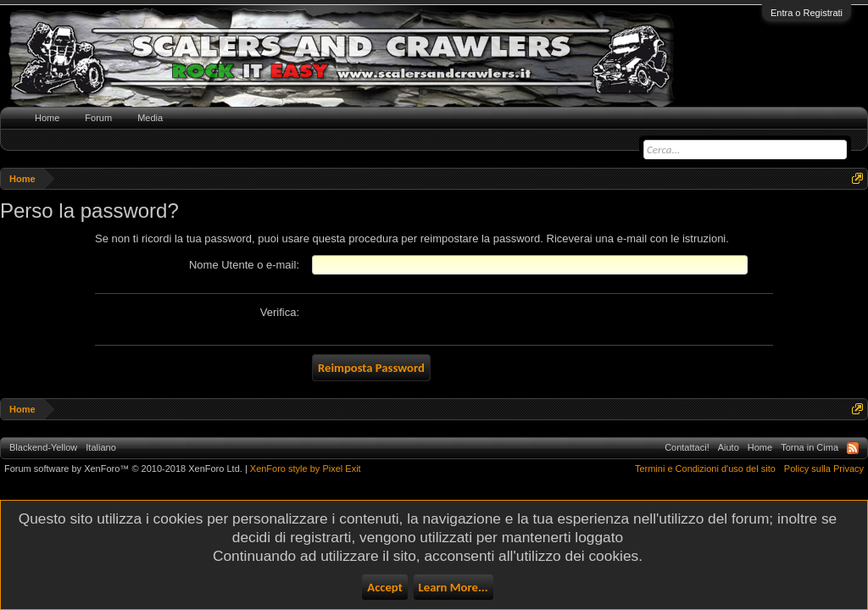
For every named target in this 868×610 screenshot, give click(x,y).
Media (150, 118)
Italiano (100, 447)
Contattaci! (687, 447)
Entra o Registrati (807, 13)
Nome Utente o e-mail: (244, 265)
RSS (853, 448)
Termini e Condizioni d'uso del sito (705, 469)
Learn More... (453, 587)
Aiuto (729, 447)
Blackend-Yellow (43, 447)
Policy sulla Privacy (824, 469)
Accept (384, 587)
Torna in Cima (810, 447)
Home (47, 118)
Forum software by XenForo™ (123, 469)
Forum (98, 118)
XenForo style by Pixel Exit (306, 469)
